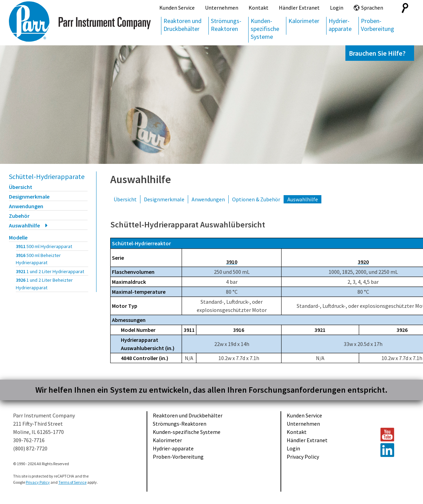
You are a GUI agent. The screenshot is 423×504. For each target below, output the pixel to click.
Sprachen (372, 8)
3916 (38, 259)
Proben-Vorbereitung (378, 25)
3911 (44, 246)
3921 (50, 271)
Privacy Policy (303, 457)
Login (337, 8)
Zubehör (19, 216)
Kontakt (259, 8)
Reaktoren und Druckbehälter (182, 25)
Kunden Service (177, 8)
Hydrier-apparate (340, 25)
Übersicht (21, 187)
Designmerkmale (29, 197)
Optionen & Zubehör (256, 199)
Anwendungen (26, 206)
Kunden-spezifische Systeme (265, 29)
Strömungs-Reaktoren (226, 25)
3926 (44, 284)
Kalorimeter (304, 21)
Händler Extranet (299, 8)
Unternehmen (222, 8)
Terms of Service (72, 482)
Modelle (18, 237)
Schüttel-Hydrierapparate (47, 176)
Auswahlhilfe (24, 225)
